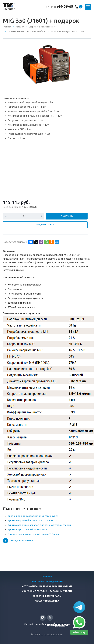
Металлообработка (47, 601)
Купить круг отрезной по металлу (27, 529)
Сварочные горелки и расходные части (47, 591)
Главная (47, 576)
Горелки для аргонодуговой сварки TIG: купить (35, 534)
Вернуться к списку (18, 541)
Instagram (43, 618)
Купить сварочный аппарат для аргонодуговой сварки (39, 525)
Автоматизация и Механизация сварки (47, 586)
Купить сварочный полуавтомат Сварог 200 (33, 520)
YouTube (50, 618)
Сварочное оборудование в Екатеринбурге (33, 516)
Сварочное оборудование (47, 581)
